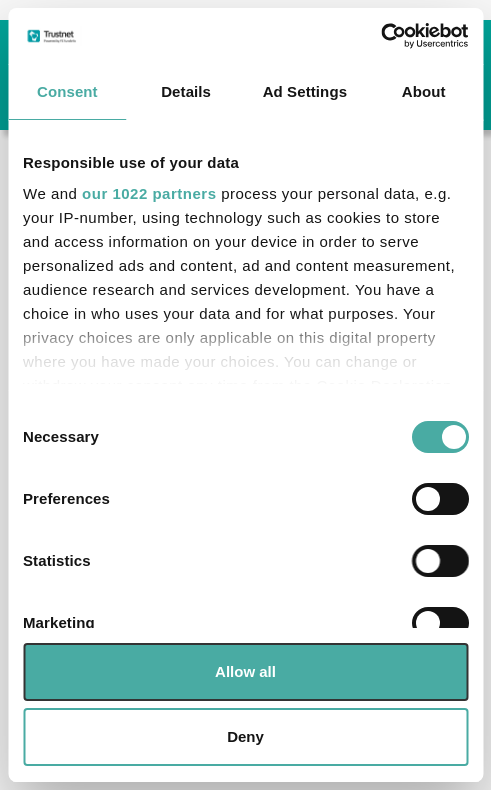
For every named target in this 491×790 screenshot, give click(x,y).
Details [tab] (186, 91)
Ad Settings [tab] (305, 91)
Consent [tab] (67, 91)
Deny (245, 736)
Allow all (245, 671)
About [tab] (424, 91)
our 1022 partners (149, 193)
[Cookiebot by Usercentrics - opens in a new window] (380, 36)
